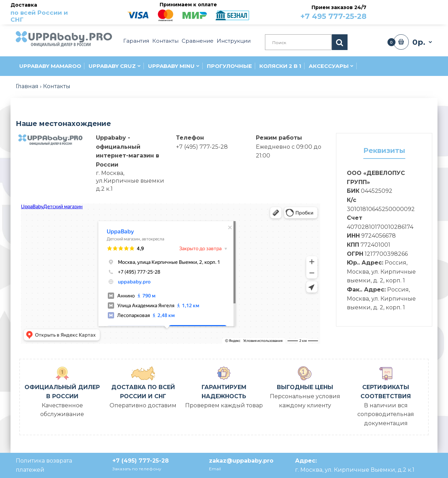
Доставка (46, 12)
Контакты (57, 86)
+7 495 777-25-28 (333, 16)
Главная (27, 86)
